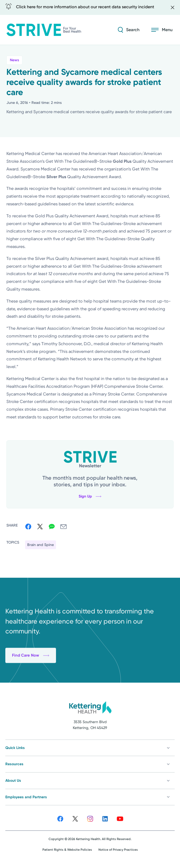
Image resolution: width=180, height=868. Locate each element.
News (14, 60)
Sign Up (90, 496)
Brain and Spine (41, 545)
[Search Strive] (129, 30)
